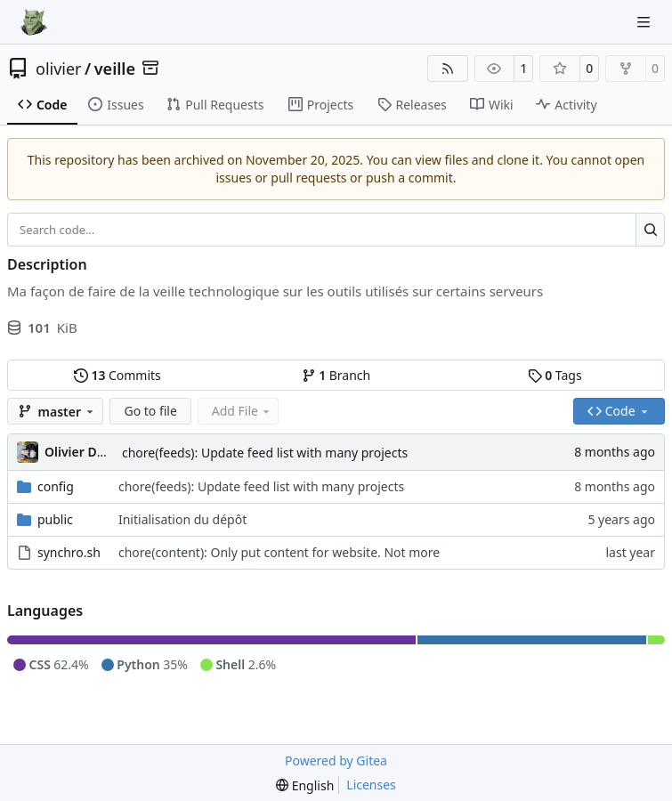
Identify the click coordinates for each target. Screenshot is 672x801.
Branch (336, 375)
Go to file (150, 411)
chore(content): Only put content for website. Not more (279, 552)
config (56, 486)
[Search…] (650, 230)
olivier (59, 69)
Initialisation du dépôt (182, 519)
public (55, 519)
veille (115, 69)
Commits (117, 375)
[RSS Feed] (448, 69)
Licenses (371, 785)
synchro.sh (69, 552)
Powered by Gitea (336, 761)
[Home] (34, 22)
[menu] (305, 785)
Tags (555, 375)
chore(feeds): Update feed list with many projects (265, 453)
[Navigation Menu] (645, 22)
